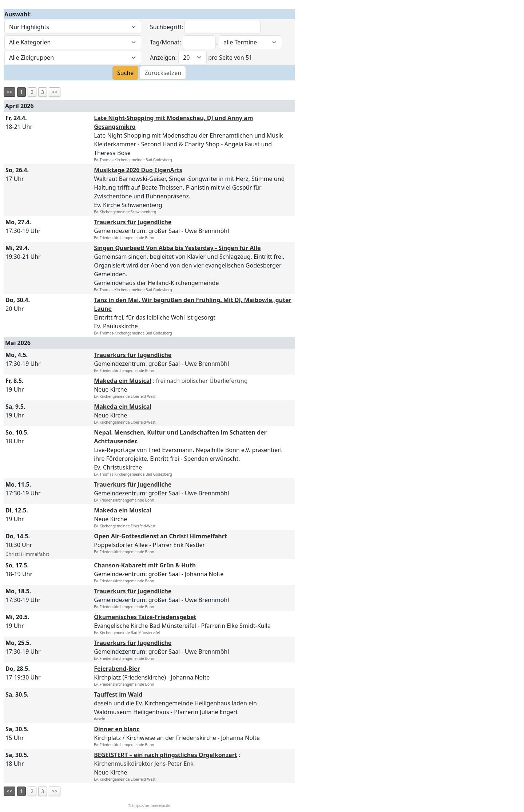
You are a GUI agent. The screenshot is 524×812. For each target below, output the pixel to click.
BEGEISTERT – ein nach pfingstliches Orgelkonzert (166, 755)
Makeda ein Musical (123, 381)
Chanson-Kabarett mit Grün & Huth (145, 565)
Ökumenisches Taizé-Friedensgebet (145, 617)
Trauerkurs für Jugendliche (133, 222)
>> (55, 92)
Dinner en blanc (117, 729)
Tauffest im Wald (118, 694)
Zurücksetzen (163, 73)
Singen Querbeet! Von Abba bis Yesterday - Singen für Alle (177, 248)
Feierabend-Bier (117, 669)
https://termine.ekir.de (151, 805)
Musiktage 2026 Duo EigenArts (138, 170)
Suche (125, 73)
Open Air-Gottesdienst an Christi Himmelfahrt (160, 536)
